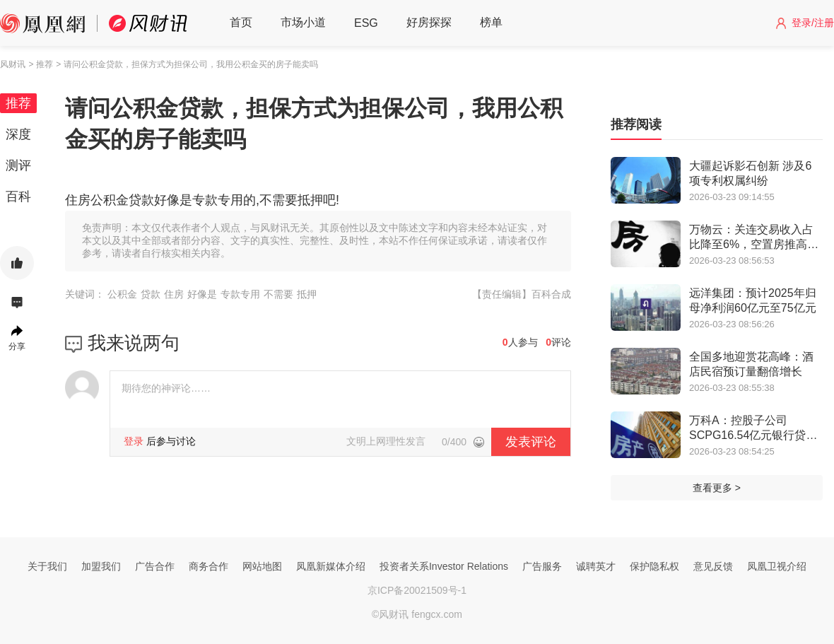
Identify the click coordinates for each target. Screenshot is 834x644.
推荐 (18, 103)
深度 (18, 134)
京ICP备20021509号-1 (417, 590)
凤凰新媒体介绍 (331, 566)
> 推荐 (40, 64)
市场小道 (303, 22)
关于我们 (47, 566)
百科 (18, 197)
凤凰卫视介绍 (777, 566)
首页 (241, 22)
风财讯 (13, 64)
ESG (366, 23)
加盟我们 (101, 566)
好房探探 (429, 22)
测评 (18, 165)
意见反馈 (713, 566)
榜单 (491, 22)
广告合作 (155, 566)
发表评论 (531, 442)
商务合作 (208, 566)
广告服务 (542, 566)
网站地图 (262, 566)
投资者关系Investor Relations (444, 566)
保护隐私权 (654, 566)
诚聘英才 (596, 566)
